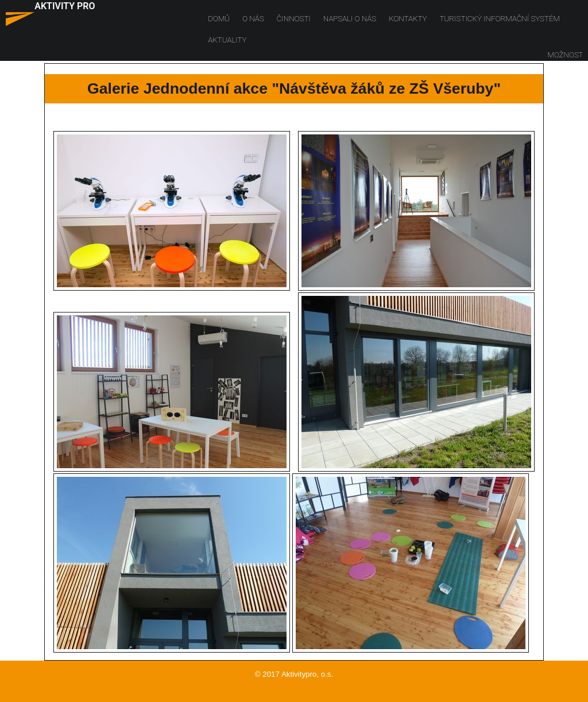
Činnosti (294, 19)
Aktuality (227, 40)
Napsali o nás (350, 19)
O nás (253, 19)
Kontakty (408, 19)
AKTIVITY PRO (65, 6)
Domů (219, 19)
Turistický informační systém (500, 19)
